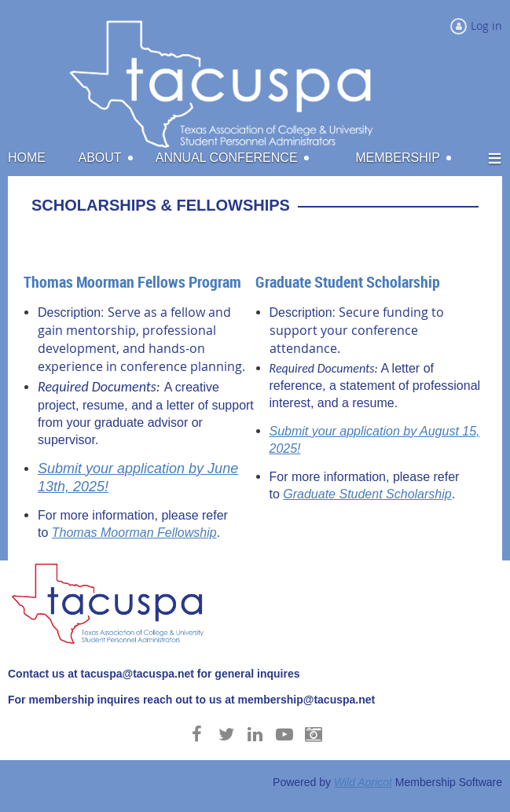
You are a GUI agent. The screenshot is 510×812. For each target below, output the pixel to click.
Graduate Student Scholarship (367, 494)
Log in (486, 26)
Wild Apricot (363, 782)
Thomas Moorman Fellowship (134, 533)
